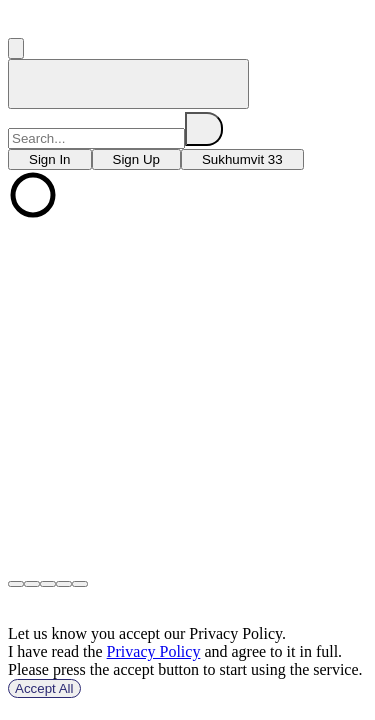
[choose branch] (50, 159)
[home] (128, 84)
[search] (204, 129)
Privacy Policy (154, 651)
